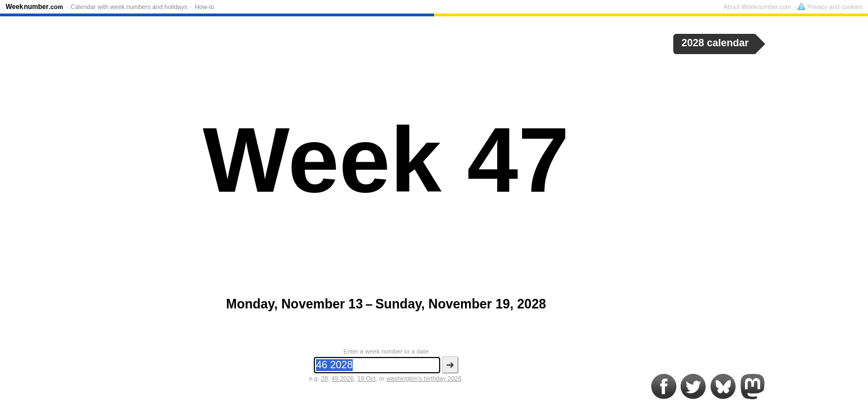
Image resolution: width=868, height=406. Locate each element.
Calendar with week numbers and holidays (129, 7)
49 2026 (343, 378)
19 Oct (366, 378)
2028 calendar (715, 43)
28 (325, 378)
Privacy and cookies (830, 7)
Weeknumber (34, 7)
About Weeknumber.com (757, 7)
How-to (205, 7)
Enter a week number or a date (386, 351)
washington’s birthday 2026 (424, 378)
